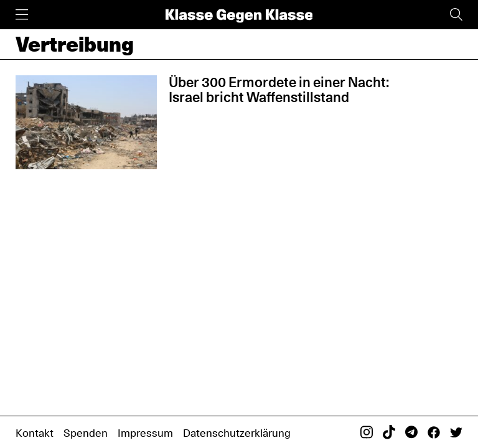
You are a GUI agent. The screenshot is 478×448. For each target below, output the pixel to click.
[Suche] (456, 15)
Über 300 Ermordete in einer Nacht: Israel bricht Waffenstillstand (279, 90)
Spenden (86, 433)
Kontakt (35, 433)
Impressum (145, 433)
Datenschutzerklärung (237, 433)
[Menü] (22, 15)
